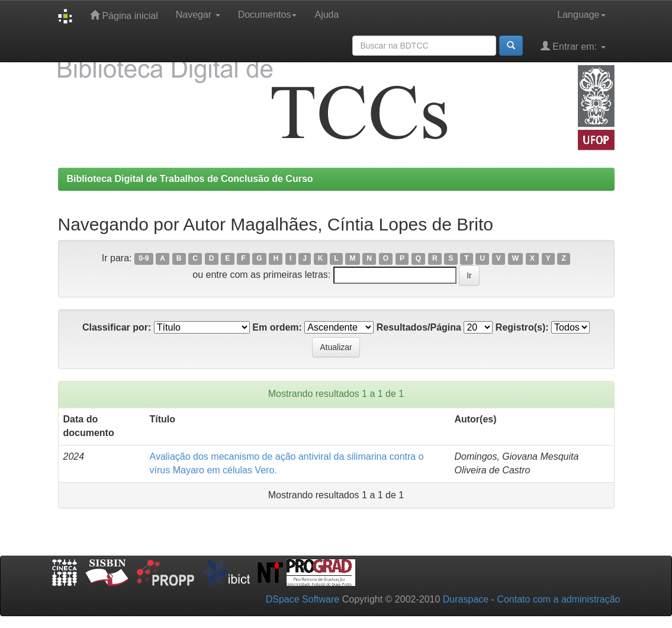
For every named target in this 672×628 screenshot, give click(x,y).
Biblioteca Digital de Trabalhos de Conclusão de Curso (190, 179)
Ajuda (327, 15)
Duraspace (466, 599)
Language (581, 15)
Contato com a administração (558, 599)
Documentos (268, 15)
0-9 (144, 259)
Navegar (198, 15)
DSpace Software (303, 599)
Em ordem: (277, 327)
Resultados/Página (419, 327)
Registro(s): (522, 327)
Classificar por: (117, 327)
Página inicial (124, 15)
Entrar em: (573, 46)
